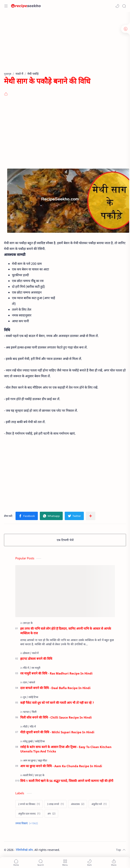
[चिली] (34, 712)
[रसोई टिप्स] (33, 697)
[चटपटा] (27, 712)
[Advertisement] (64, 44)
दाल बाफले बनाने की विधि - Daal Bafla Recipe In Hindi (56, 688)
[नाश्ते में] (35, 653)
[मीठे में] (27, 668)
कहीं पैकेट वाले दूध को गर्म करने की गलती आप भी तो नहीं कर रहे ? (57, 703)
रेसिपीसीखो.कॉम (24, 850)
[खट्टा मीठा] (43, 760)
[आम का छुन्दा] (30, 760)
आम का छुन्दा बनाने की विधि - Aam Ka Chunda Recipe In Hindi (61, 766)
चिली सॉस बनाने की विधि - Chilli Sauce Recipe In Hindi (56, 717)
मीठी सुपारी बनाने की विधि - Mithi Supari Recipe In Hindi (57, 732)
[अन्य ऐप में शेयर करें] (91, 516)
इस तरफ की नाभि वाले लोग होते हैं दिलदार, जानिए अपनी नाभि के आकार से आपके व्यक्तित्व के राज (66, 631)
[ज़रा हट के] (28, 623)
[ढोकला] (27, 653)
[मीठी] (26, 727)
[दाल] (26, 682)
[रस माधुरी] (36, 668)
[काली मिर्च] (29, 775)
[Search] (124, 6)
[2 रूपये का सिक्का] (29, 804)
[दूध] (25, 697)
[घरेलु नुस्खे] (29, 741)
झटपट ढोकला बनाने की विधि (36, 659)
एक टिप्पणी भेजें (65, 540)
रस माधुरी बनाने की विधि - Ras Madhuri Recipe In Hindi (57, 673)
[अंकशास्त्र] (78, 804)
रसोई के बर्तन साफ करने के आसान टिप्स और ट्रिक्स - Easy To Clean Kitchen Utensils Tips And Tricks (66, 749)
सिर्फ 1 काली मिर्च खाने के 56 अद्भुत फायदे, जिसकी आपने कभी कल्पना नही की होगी (67, 781)
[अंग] (51, 814)
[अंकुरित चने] (99, 804)
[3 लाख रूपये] (55, 804)
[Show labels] (27, 823)
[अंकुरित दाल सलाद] (29, 814)
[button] (117, 6)
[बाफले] (32, 682)
